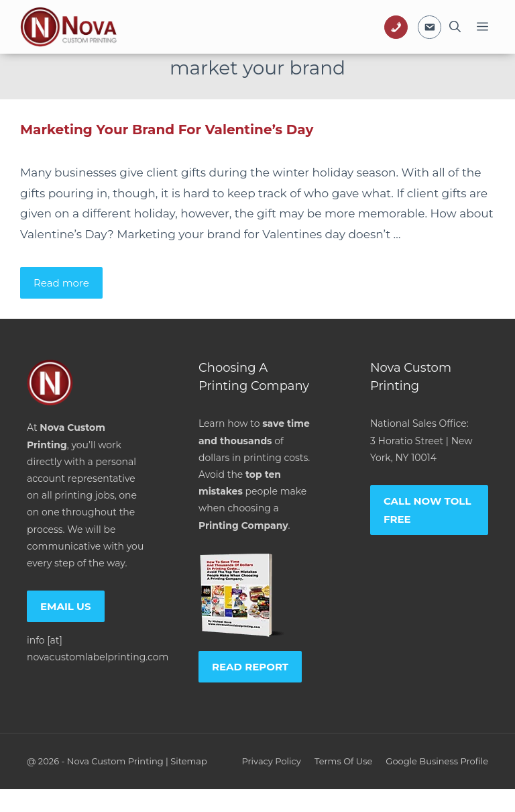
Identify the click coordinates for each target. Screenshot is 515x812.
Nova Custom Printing (115, 761)
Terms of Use (343, 761)
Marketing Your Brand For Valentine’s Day (167, 130)
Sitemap (189, 761)
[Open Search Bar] (455, 27)
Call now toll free (427, 510)
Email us (66, 606)
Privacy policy (271, 761)
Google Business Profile (437, 761)
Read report (250, 667)
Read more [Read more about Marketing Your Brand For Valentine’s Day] (61, 283)
